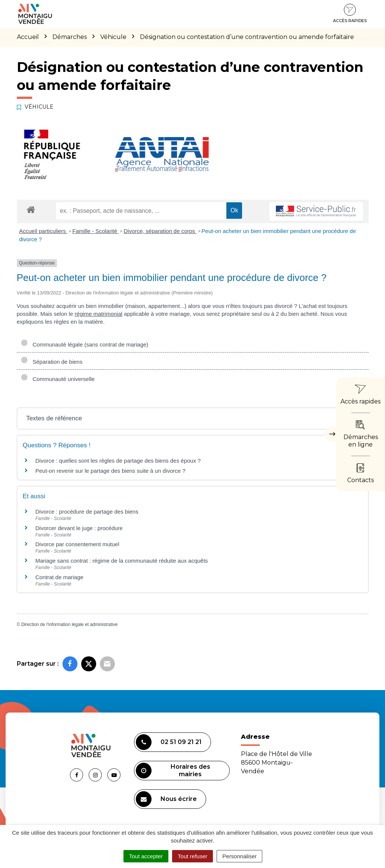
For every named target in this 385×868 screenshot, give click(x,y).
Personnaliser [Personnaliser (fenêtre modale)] (239, 856)
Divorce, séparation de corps (160, 231)
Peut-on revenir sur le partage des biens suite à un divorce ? (111, 471)
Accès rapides (350, 13)
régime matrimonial (99, 314)
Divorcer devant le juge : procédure (79, 528)
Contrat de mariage (59, 577)
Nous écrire (166, 799)
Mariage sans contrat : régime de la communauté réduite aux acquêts (122, 561)
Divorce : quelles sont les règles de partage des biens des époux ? (118, 461)
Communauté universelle (58, 379)
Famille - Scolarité (95, 231)
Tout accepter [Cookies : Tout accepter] (146, 856)
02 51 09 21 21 (169, 742)
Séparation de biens (52, 362)
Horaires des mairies (173, 771)
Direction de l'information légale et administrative (70, 624)
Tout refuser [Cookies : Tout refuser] (192, 856)
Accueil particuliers (43, 231)
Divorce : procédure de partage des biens (87, 512)
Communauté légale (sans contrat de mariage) (85, 344)
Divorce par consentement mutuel (77, 544)
